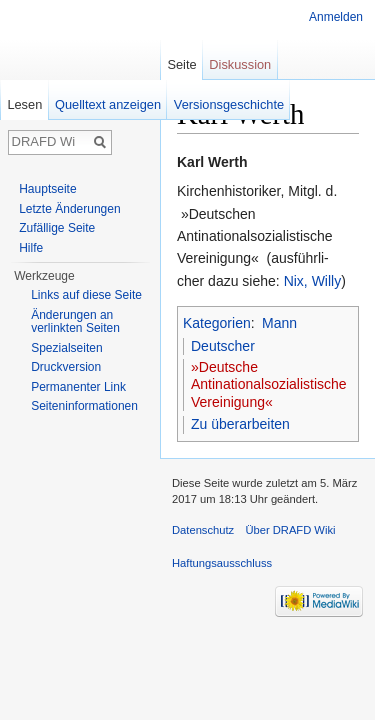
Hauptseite (47, 189)
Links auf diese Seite (86, 295)
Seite (181, 64)
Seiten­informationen (84, 406)
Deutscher (223, 346)
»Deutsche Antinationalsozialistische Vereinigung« (269, 384)
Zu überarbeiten (240, 424)
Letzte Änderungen (69, 209)
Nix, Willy (313, 281)
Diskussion (240, 64)
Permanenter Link (78, 387)
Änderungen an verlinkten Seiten (75, 322)
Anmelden (336, 17)
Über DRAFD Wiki (290, 530)
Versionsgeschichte (229, 104)
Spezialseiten (66, 348)
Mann (279, 323)
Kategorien (217, 323)
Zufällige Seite (57, 228)
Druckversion (66, 367)
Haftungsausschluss (222, 563)
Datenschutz (203, 530)
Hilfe (31, 248)
